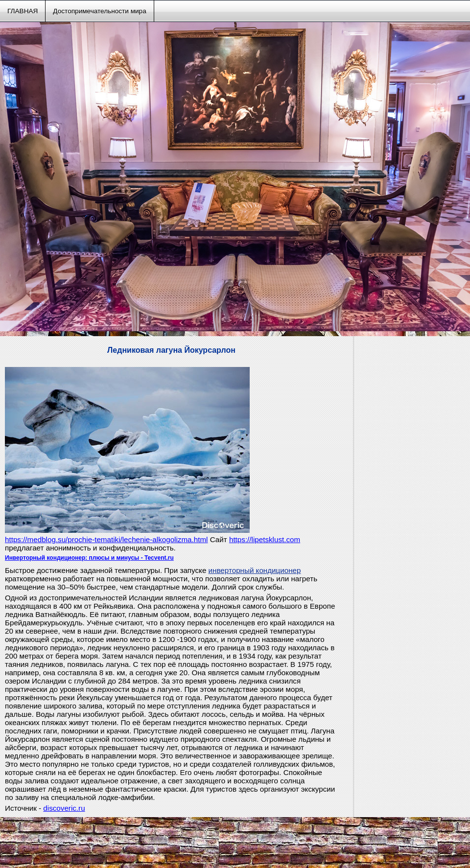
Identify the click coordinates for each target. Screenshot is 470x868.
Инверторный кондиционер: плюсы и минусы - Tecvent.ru (89, 558)
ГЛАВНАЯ (23, 11)
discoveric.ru (64, 808)
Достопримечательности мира (99, 11)
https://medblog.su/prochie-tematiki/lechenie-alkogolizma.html (106, 539)
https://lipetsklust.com (265, 539)
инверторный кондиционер (255, 570)
